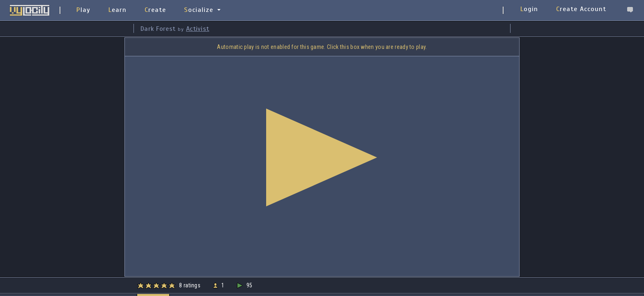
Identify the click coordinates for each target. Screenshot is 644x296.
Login (529, 9)
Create (155, 10)
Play (83, 10)
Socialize (199, 10)
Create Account (581, 9)
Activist (198, 29)
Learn (117, 10)
